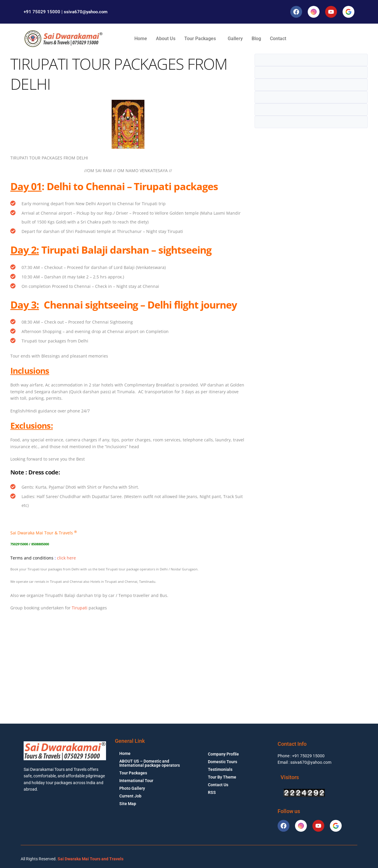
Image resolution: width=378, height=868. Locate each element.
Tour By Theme (222, 777)
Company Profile (223, 754)
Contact (278, 39)
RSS (212, 792)
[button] (202, 39)
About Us (166, 39)
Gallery (235, 39)
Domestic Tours (223, 762)
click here (66, 558)
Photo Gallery (132, 788)
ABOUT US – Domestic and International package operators (150, 763)
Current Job (130, 796)
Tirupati (80, 608)
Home (141, 39)
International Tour (136, 781)
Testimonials (220, 769)
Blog (256, 39)
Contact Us (218, 785)
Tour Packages (200, 39)
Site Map (128, 804)
